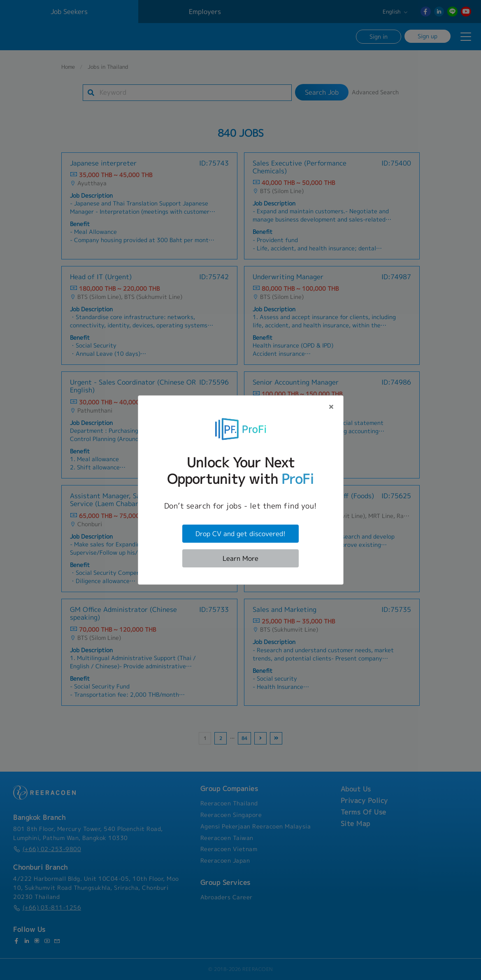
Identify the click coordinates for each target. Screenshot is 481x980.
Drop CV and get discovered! (240, 534)
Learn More (240, 558)
